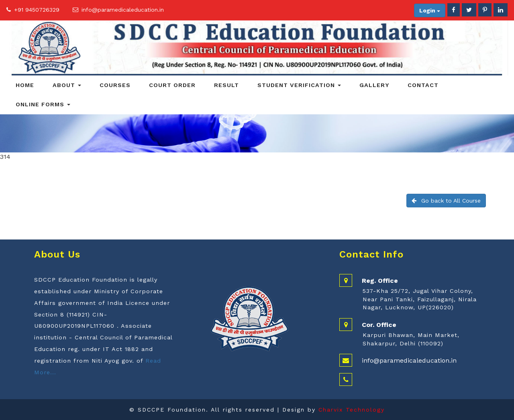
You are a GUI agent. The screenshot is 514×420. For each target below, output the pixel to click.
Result (226, 85)
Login (430, 10)
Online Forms (43, 104)
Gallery (374, 85)
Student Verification (299, 85)
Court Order (172, 85)
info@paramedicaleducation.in (123, 10)
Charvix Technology (352, 410)
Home (25, 85)
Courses (115, 85)
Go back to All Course (446, 201)
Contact (423, 85)
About (67, 85)
